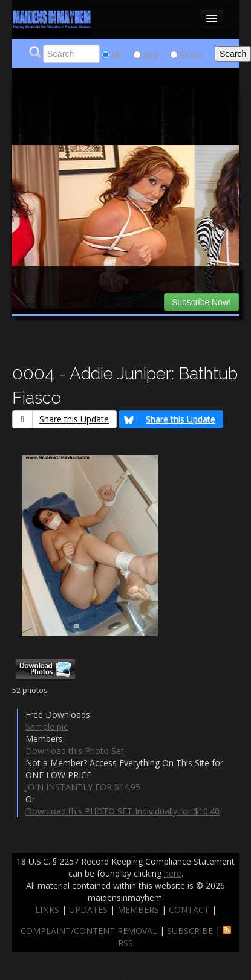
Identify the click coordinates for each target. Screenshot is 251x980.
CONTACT (189, 910)
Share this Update (61, 419)
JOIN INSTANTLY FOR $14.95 (83, 787)
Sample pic (47, 727)
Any (151, 55)
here (173, 873)
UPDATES (88, 910)
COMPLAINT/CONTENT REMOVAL (89, 931)
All (116, 55)
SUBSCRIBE (190, 931)
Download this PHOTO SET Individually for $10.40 (122, 811)
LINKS (47, 910)
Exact (191, 55)
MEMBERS (138, 910)
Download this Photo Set (75, 751)
